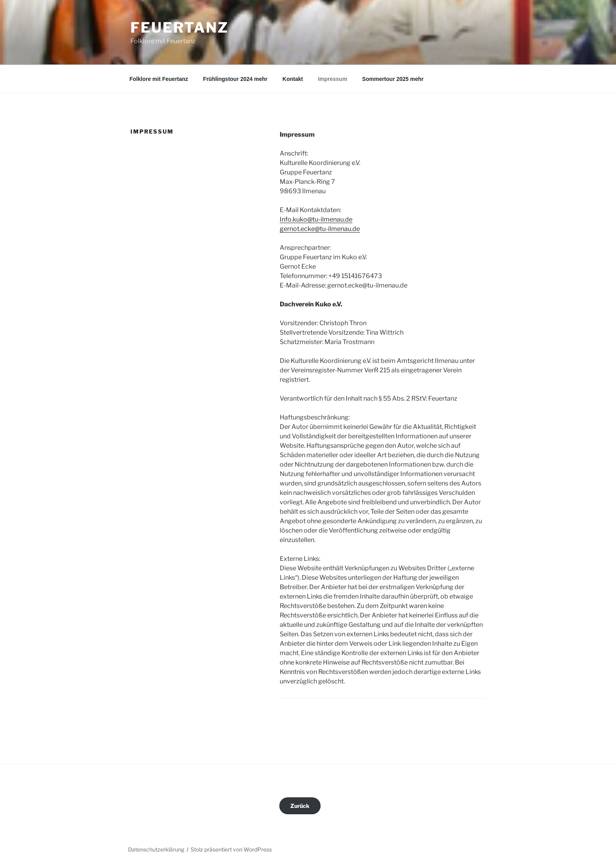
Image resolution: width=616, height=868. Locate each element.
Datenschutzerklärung (156, 849)
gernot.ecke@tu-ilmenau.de (320, 229)
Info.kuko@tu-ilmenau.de (316, 219)
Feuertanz (180, 27)
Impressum (333, 79)
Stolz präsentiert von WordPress (231, 849)
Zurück (300, 806)
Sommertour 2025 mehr (393, 79)
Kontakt (293, 79)
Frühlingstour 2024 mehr (235, 79)
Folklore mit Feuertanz (159, 79)
